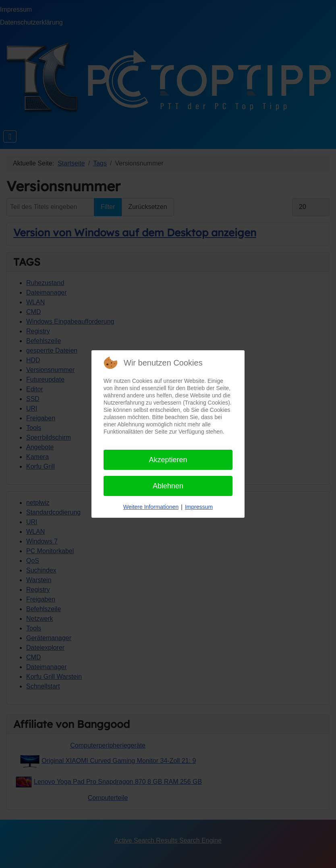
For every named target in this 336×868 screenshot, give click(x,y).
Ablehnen (168, 486)
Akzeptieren (168, 460)
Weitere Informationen (151, 507)
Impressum (199, 507)
